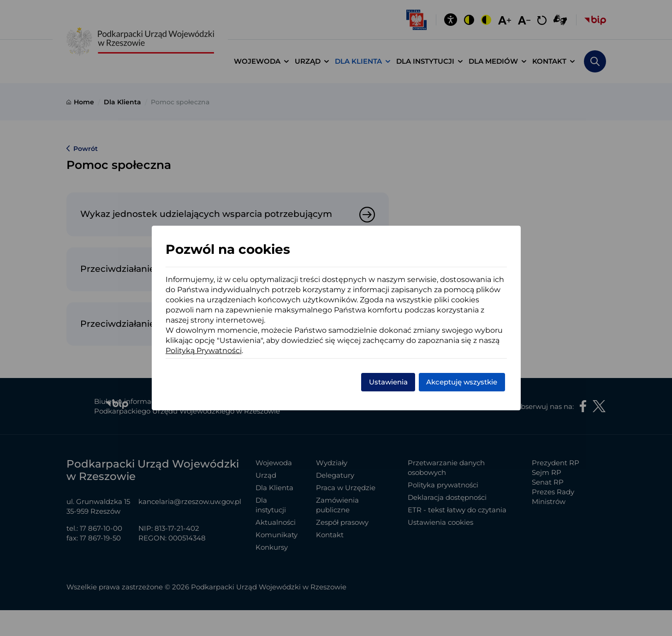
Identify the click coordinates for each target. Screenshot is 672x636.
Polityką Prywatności (204, 351)
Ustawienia (388, 382)
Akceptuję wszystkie (462, 382)
